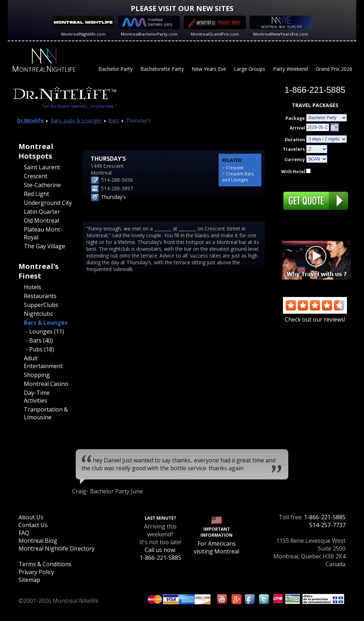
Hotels (33, 287)
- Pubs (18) (40, 349)
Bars (114, 120)
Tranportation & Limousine (46, 413)
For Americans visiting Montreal (216, 547)
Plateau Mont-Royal (43, 233)
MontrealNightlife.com (83, 34)
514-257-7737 (327, 525)
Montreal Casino (46, 384)
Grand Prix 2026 (334, 69)
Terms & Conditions (45, 564)
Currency (295, 160)
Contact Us (33, 525)
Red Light (36, 194)
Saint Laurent (42, 167)
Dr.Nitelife (30, 120)
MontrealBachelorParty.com (149, 34)
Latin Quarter (42, 212)
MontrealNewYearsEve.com (281, 34)
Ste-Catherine (42, 185)
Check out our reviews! (315, 315)
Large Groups (250, 69)
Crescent (36, 176)
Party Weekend (290, 69)
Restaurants (40, 296)
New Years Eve (209, 69)
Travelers (294, 149)
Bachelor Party (116, 69)
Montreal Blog (38, 541)
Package (295, 118)
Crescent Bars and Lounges (238, 177)
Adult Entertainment (43, 362)
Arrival (297, 128)
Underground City (48, 203)
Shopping (37, 375)
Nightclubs (38, 314)
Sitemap (29, 580)
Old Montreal (41, 221)
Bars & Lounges (46, 323)
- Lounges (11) (45, 331)
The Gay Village (44, 246)
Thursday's (113, 197)
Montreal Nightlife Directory (57, 548)
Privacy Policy (36, 572)
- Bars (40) (39, 340)
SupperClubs (41, 305)
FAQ (24, 533)
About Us (31, 517)
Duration (295, 140)
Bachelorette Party (162, 69)
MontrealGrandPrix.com (215, 34)
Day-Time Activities (37, 397)
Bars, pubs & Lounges (76, 120)
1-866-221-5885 (325, 517)
